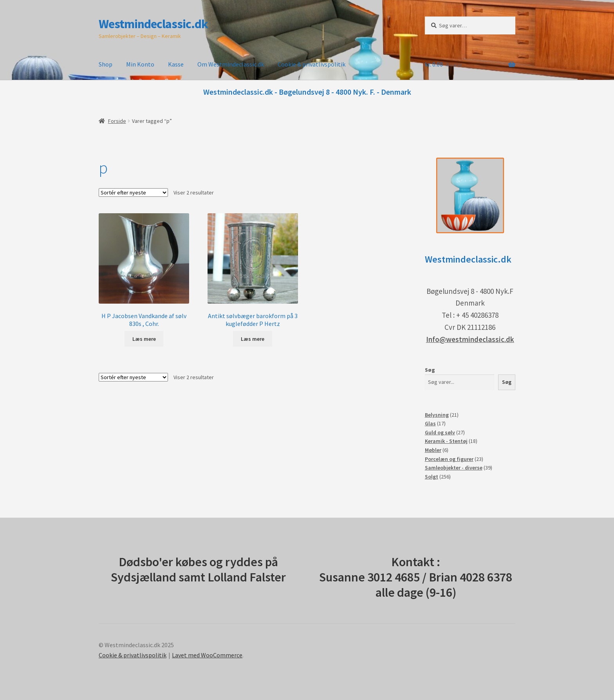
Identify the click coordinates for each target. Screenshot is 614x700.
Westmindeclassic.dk (153, 24)
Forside (117, 121)
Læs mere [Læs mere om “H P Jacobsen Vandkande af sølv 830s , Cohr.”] (144, 339)
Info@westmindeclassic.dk (470, 339)
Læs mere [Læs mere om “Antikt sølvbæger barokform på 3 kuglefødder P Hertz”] (253, 339)
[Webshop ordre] (133, 193)
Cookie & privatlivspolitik (312, 64)
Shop (106, 64)
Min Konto (140, 64)
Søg (430, 370)
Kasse (176, 64)
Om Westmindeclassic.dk (231, 64)
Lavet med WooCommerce (207, 655)
